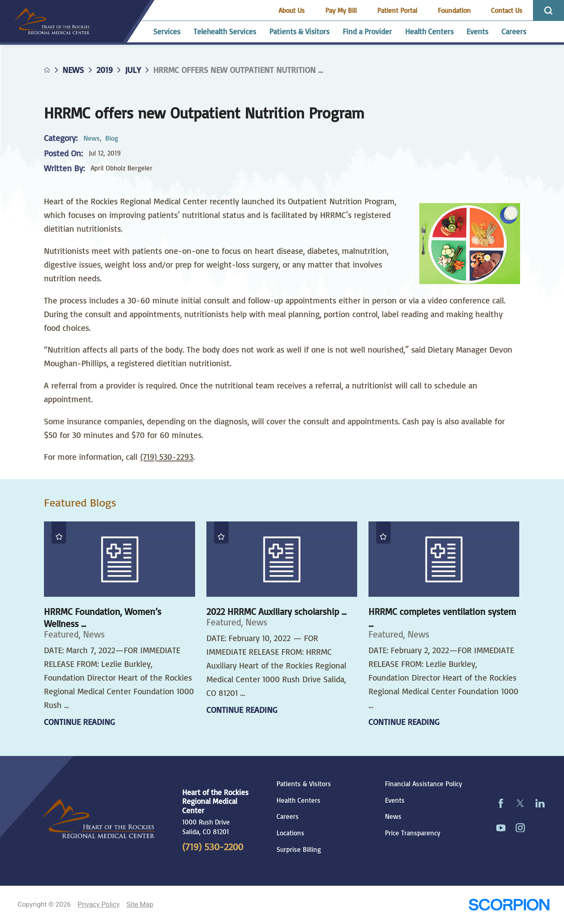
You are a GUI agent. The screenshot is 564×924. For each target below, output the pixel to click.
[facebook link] (501, 804)
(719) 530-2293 (167, 457)
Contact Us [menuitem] (507, 10)
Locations (290, 833)
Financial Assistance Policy (424, 784)
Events (395, 800)
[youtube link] (501, 828)
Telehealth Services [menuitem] (225, 31)
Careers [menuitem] (514, 31)
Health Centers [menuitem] (429, 31)
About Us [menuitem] (292, 10)
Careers (288, 816)
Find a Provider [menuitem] (367, 31)
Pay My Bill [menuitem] (341, 10)
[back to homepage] (47, 70)
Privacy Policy (99, 904)
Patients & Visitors (304, 784)
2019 (105, 70)
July (133, 70)
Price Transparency (413, 833)
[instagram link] (521, 828)
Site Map (140, 904)
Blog (112, 138)
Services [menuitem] (167, 31)
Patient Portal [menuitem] (397, 10)
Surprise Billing (299, 849)
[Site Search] (548, 10)
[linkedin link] (540, 804)
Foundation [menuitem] (454, 10)
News (73, 70)
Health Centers (299, 800)
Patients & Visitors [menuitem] (299, 31)
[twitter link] (521, 804)
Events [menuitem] (477, 31)
